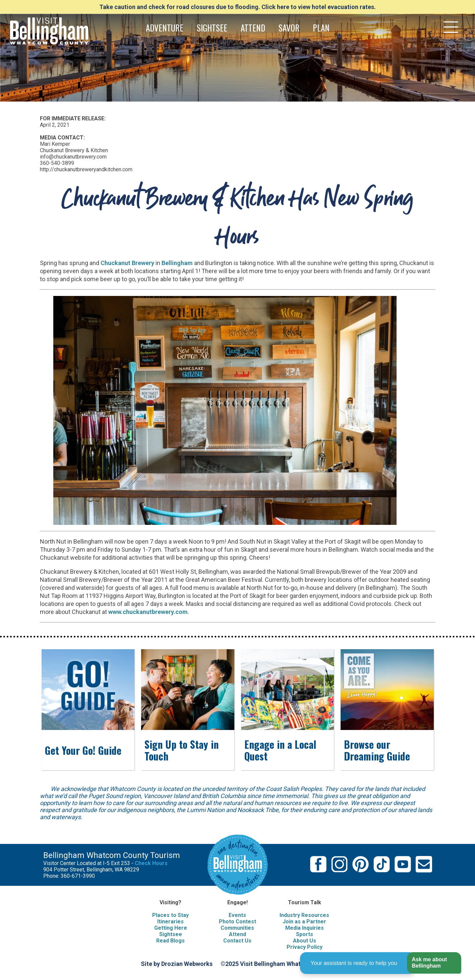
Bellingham (177, 263)
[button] (434, 963)
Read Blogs (170, 941)
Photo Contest (237, 922)
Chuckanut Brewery (127, 263)
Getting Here (171, 928)
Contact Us (237, 941)
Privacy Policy (305, 947)
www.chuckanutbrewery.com (148, 612)
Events (237, 915)
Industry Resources (304, 915)
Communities (237, 928)
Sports (305, 934)
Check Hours (151, 863)
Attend (237, 934)
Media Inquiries (305, 928)
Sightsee (171, 934)
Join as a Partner (304, 922)
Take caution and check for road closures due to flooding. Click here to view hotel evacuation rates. (237, 7)
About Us (305, 941)
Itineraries (170, 922)
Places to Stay (170, 915)
